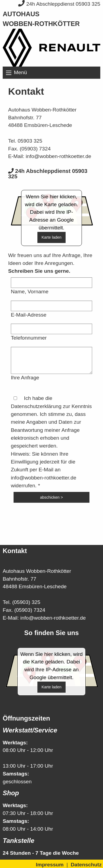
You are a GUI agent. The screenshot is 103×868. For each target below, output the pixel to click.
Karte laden (51, 237)
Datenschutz (86, 865)
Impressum (50, 865)
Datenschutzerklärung (36, 406)
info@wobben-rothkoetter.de (58, 156)
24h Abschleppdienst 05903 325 (59, 4)
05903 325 (30, 141)
